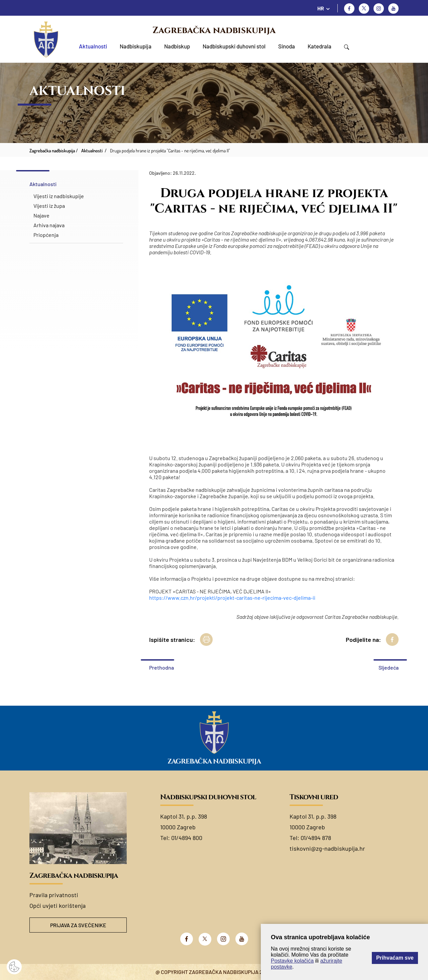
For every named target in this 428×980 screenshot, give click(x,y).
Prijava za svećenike (78, 925)
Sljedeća (389, 667)
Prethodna (162, 667)
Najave (41, 215)
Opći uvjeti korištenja (58, 905)
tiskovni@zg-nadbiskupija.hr (327, 848)
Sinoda (287, 46)
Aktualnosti (93, 46)
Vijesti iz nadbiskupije (59, 196)
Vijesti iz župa (49, 206)
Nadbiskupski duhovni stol (234, 46)
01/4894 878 (316, 838)
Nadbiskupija (136, 46)
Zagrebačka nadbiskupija (214, 30)
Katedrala (319, 46)
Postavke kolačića (292, 961)
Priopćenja (46, 235)
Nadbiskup (177, 46)
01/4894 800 (187, 838)
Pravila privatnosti (54, 895)
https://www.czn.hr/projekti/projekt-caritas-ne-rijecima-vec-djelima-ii (232, 598)
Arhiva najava (49, 225)
